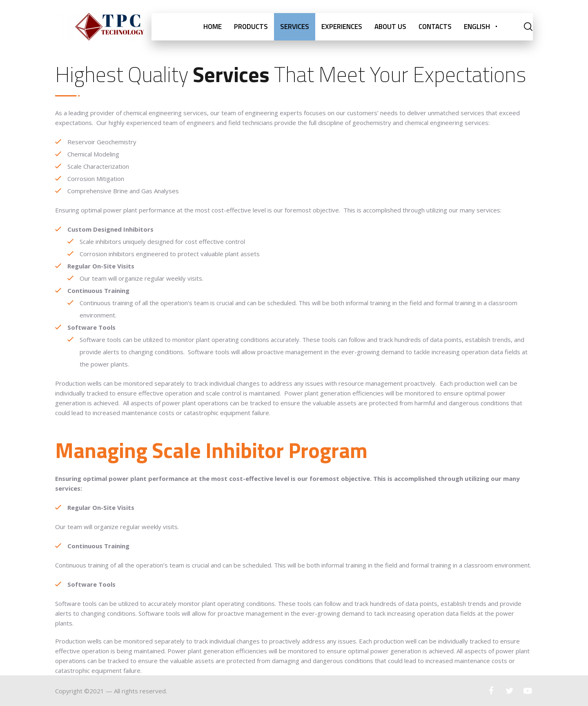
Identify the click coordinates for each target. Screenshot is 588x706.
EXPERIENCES (342, 27)
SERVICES (295, 27)
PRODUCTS (251, 27)
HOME (213, 27)
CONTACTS (435, 27)
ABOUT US (390, 27)
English (477, 27)
